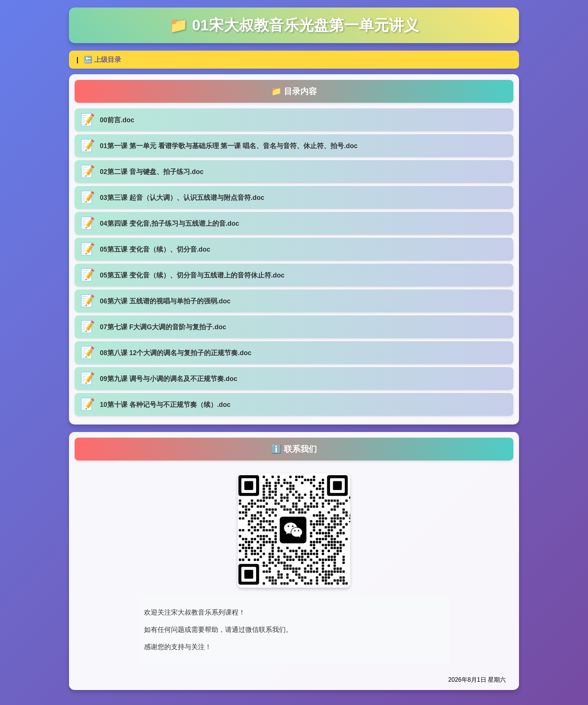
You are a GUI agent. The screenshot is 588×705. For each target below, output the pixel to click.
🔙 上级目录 (103, 60)
